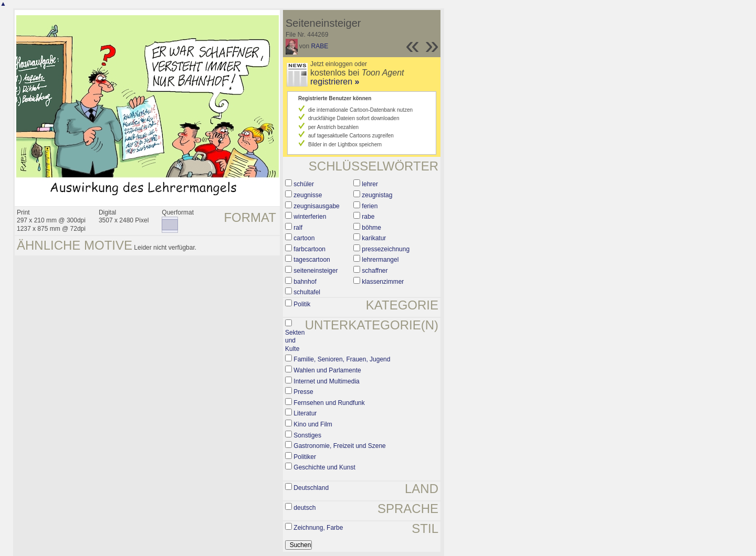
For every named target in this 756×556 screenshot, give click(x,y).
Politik (302, 304)
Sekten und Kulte (295, 341)
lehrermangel (380, 260)
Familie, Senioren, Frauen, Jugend (342, 359)
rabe (368, 217)
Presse (303, 392)
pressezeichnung (386, 249)
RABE (320, 46)
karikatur (374, 238)
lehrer (370, 184)
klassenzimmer (383, 282)
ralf (298, 228)
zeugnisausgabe (316, 206)
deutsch (304, 508)
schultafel (307, 292)
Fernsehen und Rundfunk (329, 403)
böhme (371, 228)
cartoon (304, 238)
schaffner (375, 271)
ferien (370, 206)
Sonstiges (307, 435)
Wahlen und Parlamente (327, 370)
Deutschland (311, 488)
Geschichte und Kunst (324, 467)
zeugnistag (377, 195)
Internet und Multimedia (326, 381)
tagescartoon (312, 260)
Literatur (305, 413)
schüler (304, 184)
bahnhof (305, 282)
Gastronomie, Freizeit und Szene (339, 446)
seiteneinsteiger (316, 271)
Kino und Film (313, 424)
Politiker (305, 457)
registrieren (335, 82)
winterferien (310, 217)
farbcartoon (309, 249)
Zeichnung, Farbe (318, 528)
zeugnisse (308, 195)
